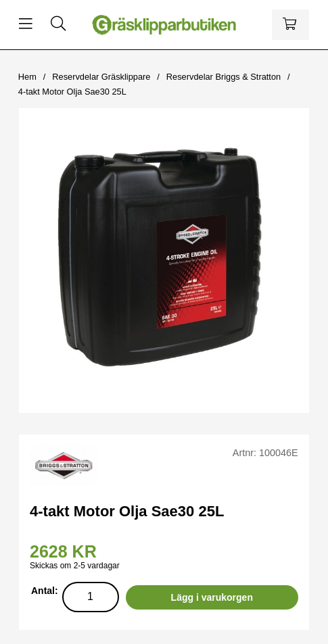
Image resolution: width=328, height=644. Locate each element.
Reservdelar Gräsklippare (101, 77)
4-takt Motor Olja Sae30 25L (72, 92)
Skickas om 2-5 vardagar (75, 566)
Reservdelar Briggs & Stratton (224, 77)
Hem (27, 77)
